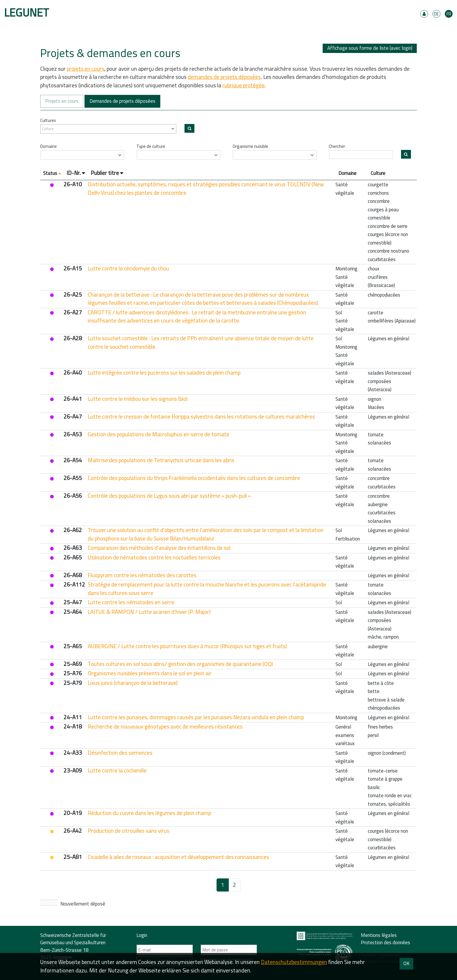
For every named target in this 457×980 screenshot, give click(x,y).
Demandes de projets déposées (122, 101)
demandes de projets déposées (224, 77)
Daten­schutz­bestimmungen (294, 962)
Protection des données (385, 942)
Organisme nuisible (250, 147)
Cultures (48, 121)
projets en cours (86, 69)
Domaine (49, 147)
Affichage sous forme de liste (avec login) (370, 48)
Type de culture (151, 147)
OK (406, 963)
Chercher (337, 147)
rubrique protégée (244, 85)
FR (449, 14)
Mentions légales (379, 935)
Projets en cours (62, 101)
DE (436, 14)
